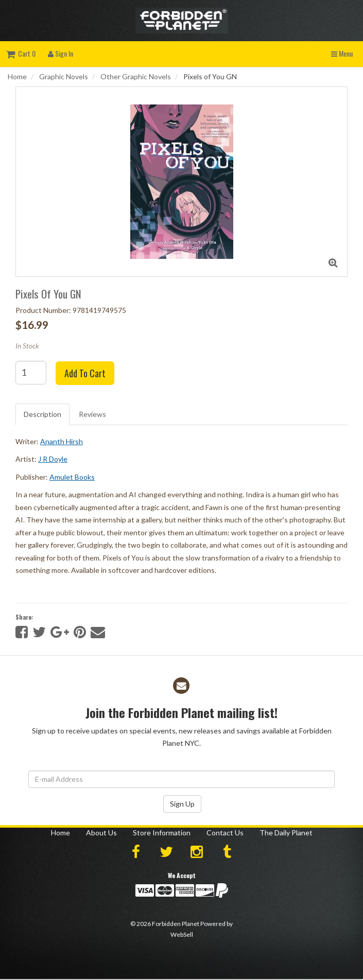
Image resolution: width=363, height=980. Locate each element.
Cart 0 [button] (21, 53)
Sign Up (182, 804)
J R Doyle (53, 459)
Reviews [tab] (92, 414)
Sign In (60, 53)
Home (17, 76)
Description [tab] (42, 414)
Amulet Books (72, 477)
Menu (342, 53)
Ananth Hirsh (62, 441)
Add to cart (85, 373)
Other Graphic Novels (136, 76)
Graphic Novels (64, 76)
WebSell (182, 934)
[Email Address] (181, 779)
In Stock (27, 346)
